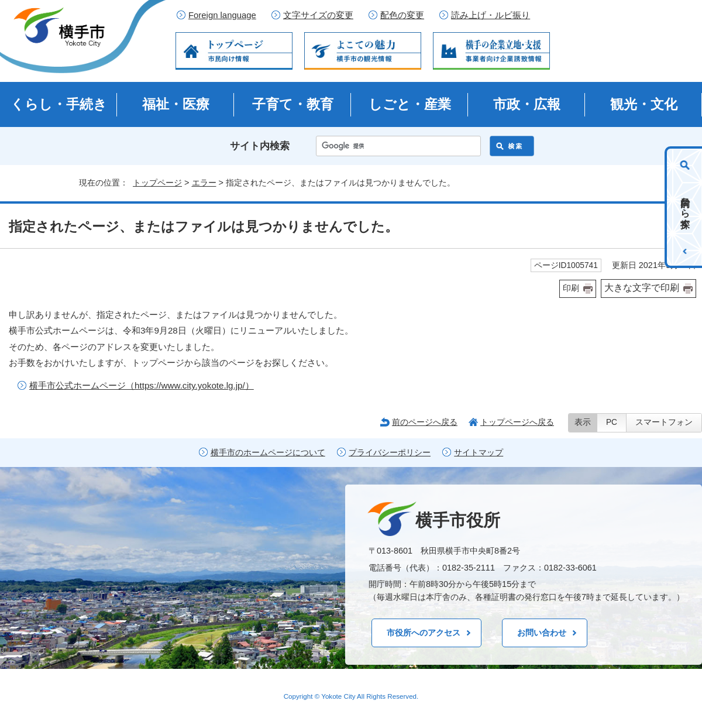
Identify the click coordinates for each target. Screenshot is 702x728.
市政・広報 (527, 104)
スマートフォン (664, 422)
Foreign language (222, 15)
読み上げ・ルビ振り (491, 15)
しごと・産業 (410, 104)
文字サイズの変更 (318, 15)
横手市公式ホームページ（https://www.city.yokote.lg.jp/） (142, 385)
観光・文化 (644, 104)
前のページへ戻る (425, 422)
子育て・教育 (293, 104)
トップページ (157, 183)
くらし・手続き (59, 104)
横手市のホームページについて (268, 453)
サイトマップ (479, 453)
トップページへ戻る (517, 422)
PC (612, 422)
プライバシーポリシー (390, 453)
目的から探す (685, 207)
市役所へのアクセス (424, 633)
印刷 (571, 288)
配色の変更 (402, 15)
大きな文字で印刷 (642, 288)
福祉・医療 (176, 104)
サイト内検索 (260, 146)
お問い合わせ (542, 633)
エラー (204, 183)
